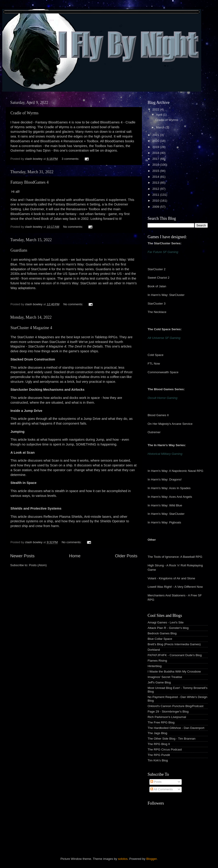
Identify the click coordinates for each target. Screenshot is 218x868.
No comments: (73, 227)
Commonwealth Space (163, 372)
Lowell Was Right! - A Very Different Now (175, 587)
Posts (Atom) (38, 565)
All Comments (162, 789)
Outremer (154, 432)
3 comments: (71, 159)
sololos (123, 859)
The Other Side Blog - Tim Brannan (172, 739)
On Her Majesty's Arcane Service (170, 424)
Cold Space (156, 355)
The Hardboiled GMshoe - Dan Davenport (176, 728)
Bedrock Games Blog (162, 633)
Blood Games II (158, 415)
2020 (156, 141)
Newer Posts (22, 556)
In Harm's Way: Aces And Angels (170, 497)
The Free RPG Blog (161, 722)
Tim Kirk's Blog (158, 760)
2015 (156, 171)
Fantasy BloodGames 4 (30, 182)
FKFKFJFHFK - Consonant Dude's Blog (175, 655)
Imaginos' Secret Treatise (165, 677)
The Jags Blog (157, 733)
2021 (156, 135)
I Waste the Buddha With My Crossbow (174, 672)
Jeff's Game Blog (159, 682)
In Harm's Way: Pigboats (164, 522)
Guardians (19, 250)
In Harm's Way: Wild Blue (165, 505)
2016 (156, 165)
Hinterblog (155, 666)
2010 (156, 201)
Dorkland (154, 650)
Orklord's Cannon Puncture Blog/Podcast (176, 706)
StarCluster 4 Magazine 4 (31, 328)
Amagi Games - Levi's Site (166, 622)
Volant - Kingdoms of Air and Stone (171, 578)
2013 (156, 183)
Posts (156, 782)
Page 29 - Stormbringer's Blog (168, 712)
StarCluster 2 (157, 269)
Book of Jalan (157, 286)
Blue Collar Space (160, 639)
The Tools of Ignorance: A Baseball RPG (175, 557)
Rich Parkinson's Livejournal (167, 717)
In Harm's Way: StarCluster (166, 295)
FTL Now (154, 364)
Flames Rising (157, 661)
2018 (156, 153)
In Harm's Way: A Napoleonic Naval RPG (175, 471)
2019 (156, 147)
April (160, 115)
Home (75, 556)
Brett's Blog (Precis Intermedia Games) (174, 644)
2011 (156, 195)
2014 (156, 177)
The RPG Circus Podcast (165, 749)
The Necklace (157, 312)
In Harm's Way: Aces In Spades (169, 488)
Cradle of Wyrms (25, 113)
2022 (156, 109)
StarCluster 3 (157, 304)
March (161, 127)
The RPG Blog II (159, 744)
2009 (156, 207)
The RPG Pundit (159, 755)
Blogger (151, 859)
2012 (156, 189)
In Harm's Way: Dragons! (165, 479)
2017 (156, 159)
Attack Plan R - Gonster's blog (168, 628)
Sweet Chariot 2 (159, 278)
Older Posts (126, 556)
